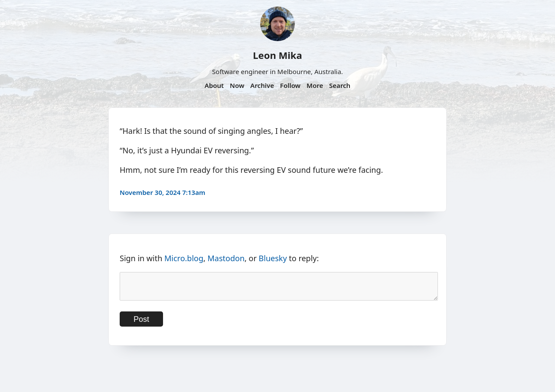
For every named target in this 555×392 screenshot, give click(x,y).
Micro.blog (184, 258)
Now (237, 85)
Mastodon (226, 258)
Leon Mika (277, 55)
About (214, 85)
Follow (290, 85)
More (315, 85)
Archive (262, 85)
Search (340, 85)
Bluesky (273, 258)
